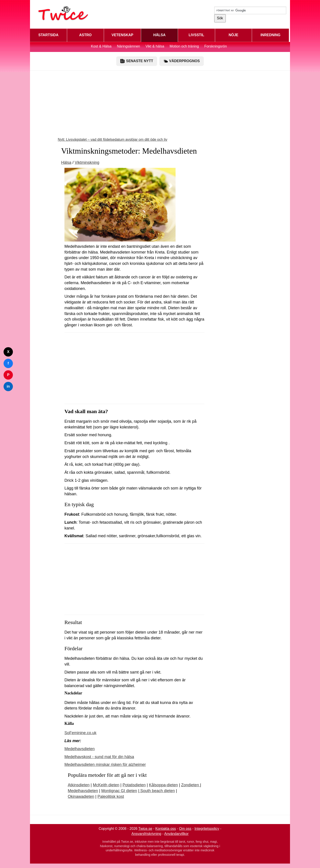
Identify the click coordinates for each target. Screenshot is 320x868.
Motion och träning (184, 46)
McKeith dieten (106, 785)
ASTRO (85, 35)
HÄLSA (159, 35)
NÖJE (234, 35)
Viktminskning (87, 163)
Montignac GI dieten (119, 791)
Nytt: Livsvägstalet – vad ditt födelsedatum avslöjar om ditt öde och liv (113, 140)
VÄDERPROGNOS (182, 61)
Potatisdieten (134, 785)
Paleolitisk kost (111, 797)
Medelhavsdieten (80, 749)
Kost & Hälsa (101, 46)
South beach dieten (157, 791)
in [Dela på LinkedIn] (8, 386)
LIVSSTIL (196, 35)
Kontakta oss (166, 829)
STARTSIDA (48, 35)
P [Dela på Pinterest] (8, 375)
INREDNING (270, 35)
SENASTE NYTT (137, 61)
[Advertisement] (160, 106)
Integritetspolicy (207, 829)
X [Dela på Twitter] (8, 352)
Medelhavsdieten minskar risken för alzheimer (105, 765)
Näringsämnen (128, 46)
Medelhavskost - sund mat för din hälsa (99, 757)
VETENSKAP (122, 35)
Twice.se (145, 829)
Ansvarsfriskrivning (146, 834)
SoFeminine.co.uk (80, 733)
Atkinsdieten (79, 785)
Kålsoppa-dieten (163, 785)
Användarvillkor (176, 834)
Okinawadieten (81, 797)
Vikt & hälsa (155, 46)
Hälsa (66, 163)
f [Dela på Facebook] (8, 363)
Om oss (185, 829)
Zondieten (191, 785)
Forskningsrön (215, 46)
